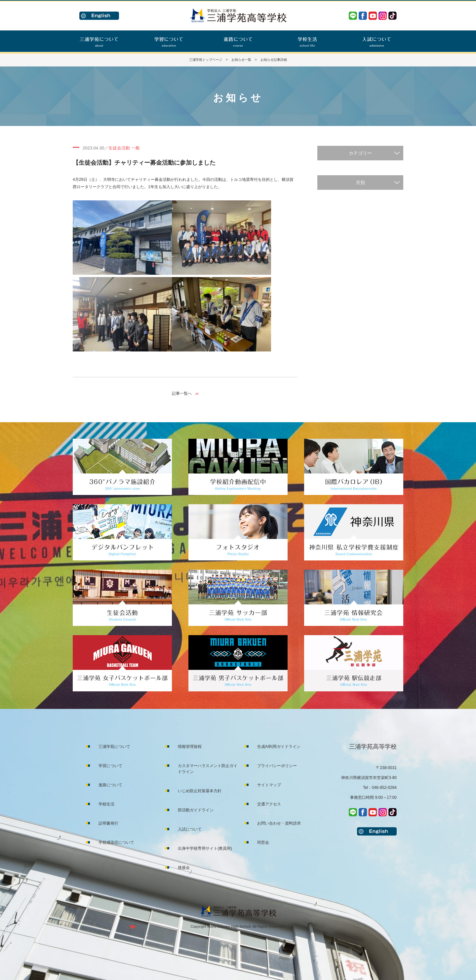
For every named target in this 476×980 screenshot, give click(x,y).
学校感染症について (116, 842)
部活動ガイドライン (196, 810)
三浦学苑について (114, 747)
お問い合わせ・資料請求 (279, 823)
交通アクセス (269, 804)
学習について (110, 766)
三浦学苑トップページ (206, 60)
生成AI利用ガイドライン (279, 747)
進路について (110, 785)
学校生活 (106, 804)
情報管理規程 (190, 747)
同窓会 (263, 842)
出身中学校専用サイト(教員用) (205, 848)
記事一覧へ (182, 393)
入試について (190, 829)
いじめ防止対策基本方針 (200, 791)
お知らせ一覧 (241, 60)
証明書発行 (108, 823)
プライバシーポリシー (277, 766)
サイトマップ (269, 785)
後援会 (184, 868)
